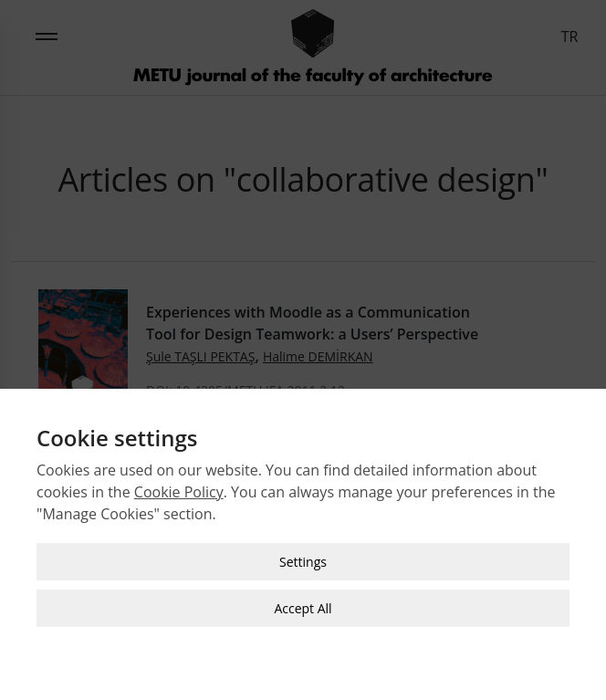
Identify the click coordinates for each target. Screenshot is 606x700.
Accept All (303, 607)
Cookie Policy (179, 491)
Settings (303, 561)
